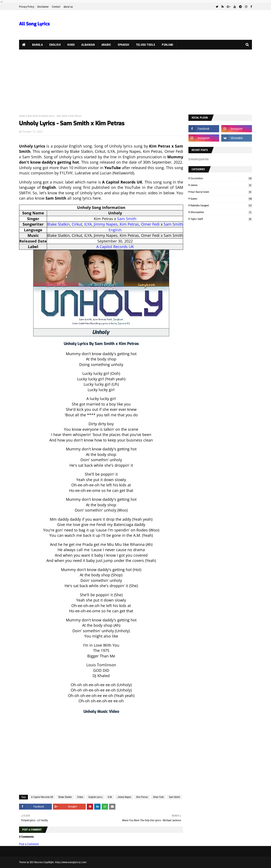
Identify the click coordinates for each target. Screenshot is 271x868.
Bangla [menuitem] (37, 45)
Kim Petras (129, 224)
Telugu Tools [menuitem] (146, 45)
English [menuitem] (55, 45)
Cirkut (77, 224)
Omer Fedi (150, 224)
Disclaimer (43, 7)
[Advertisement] (135, 81)
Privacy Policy (27, 7)
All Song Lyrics (34, 24)
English (115, 230)
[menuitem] (24, 45)
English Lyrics (95, 797)
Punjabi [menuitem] (167, 45)
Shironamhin (221, 212)
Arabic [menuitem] (106, 45)
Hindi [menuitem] (71, 45)
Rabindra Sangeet (221, 205)
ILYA (88, 224)
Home (22, 116)
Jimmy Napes (106, 224)
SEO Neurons (36, 862)
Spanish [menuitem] (124, 45)
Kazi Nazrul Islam (221, 192)
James (221, 185)
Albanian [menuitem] (88, 45)
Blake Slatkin (58, 224)
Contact (56, 7)
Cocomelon (221, 178)
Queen (221, 199)
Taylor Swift (221, 219)
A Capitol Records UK (115, 247)
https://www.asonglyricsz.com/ (71, 862)
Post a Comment (29, 844)
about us (68, 7)
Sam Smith (33, 116)
